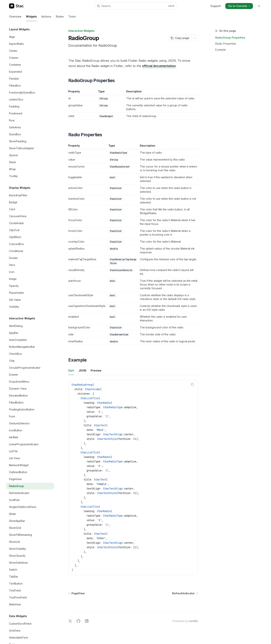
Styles (60, 18)
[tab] (71, 370)
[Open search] (135, 6)
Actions (46, 18)
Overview (15, 18)
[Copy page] (180, 38)
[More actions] (195, 38)
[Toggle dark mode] (259, 6)
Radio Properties (226, 44)
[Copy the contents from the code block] (192, 384)
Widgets (31, 18)
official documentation (159, 66)
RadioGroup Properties (230, 38)
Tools (72, 18)
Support (216, 6)
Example (221, 50)
